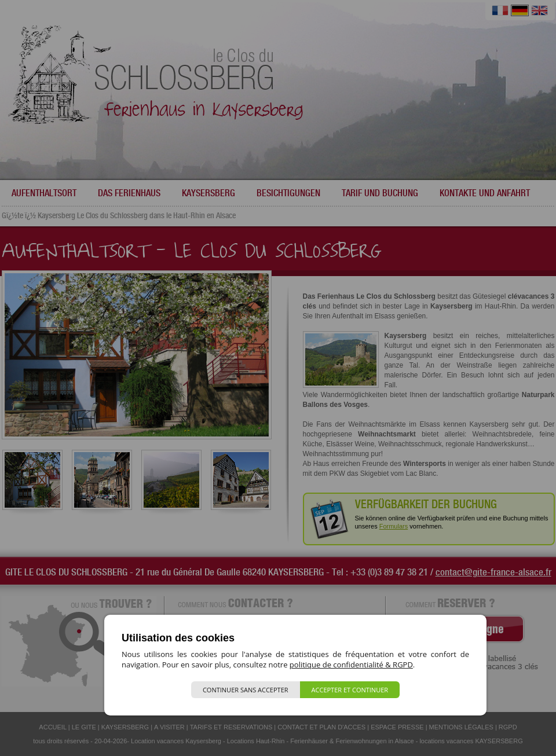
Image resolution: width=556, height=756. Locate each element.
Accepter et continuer (350, 690)
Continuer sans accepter (246, 690)
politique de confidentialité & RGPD (351, 665)
